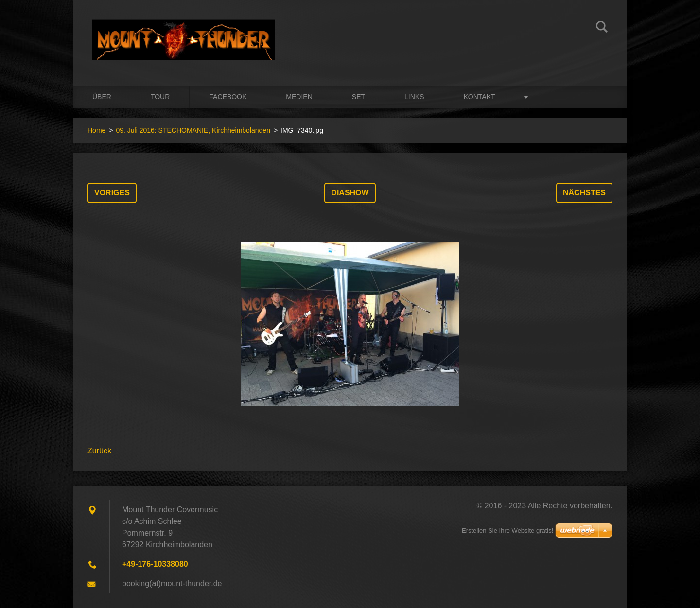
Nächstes (584, 193)
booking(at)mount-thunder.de (172, 583)
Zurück (99, 451)
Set (359, 97)
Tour (160, 97)
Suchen (602, 28)
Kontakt (480, 97)
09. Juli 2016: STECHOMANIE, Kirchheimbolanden (193, 130)
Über (102, 97)
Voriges (112, 193)
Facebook (228, 97)
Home (96, 130)
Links (414, 97)
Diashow (350, 193)
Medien (299, 97)
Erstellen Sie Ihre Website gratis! (507, 530)
